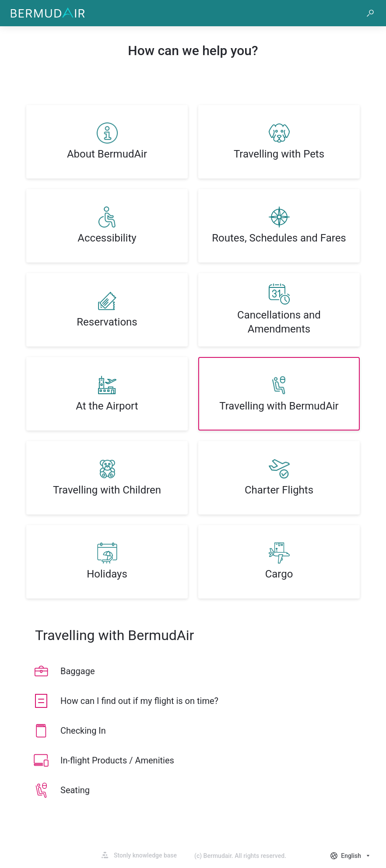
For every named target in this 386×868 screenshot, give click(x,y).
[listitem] (107, 142)
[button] (370, 13)
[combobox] (351, 856)
